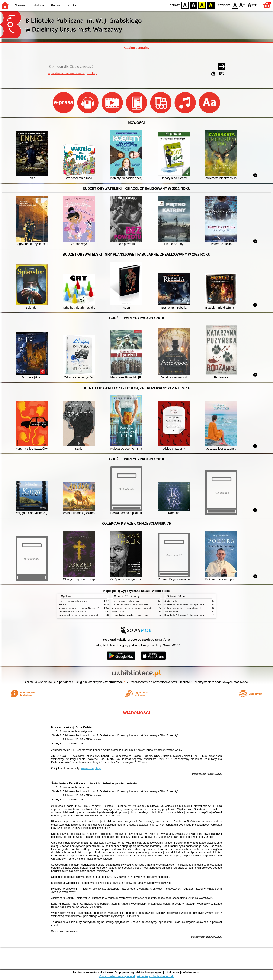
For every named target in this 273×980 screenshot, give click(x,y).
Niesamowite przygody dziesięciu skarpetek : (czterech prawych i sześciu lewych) (97, 615)
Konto (72, 5)
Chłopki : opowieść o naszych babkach (130, 605)
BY (211, 5)
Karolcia (62, 605)
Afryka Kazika (171, 601)
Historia (39, 5)
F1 (242, 5)
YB (202, 5)
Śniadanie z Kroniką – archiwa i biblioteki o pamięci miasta (94, 783)
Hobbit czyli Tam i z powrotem (73, 612)
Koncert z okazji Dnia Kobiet (72, 727)
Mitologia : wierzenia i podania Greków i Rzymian (82, 608)
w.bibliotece (116, 682)
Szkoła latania (118, 612)
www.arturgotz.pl (91, 768)
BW (193, 5)
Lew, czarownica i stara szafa (73, 601)
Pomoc (56, 5)
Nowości (21, 5)
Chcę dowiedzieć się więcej (117, 976)
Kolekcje (92, 73)
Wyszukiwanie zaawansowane (66, 73)
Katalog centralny (137, 48)
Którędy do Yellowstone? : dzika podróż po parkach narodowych (195, 605)
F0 (235, 5)
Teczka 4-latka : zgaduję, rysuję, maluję (130, 615)
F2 (252, 5)
